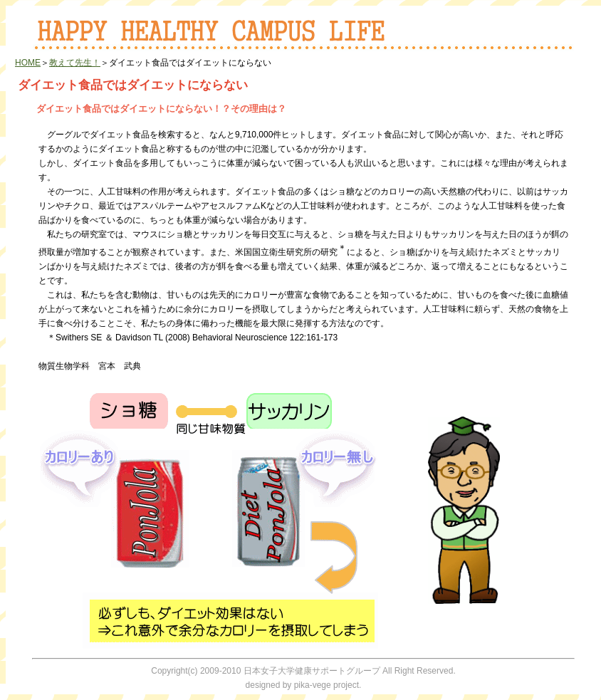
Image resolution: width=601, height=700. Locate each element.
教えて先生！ (75, 63)
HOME (28, 63)
